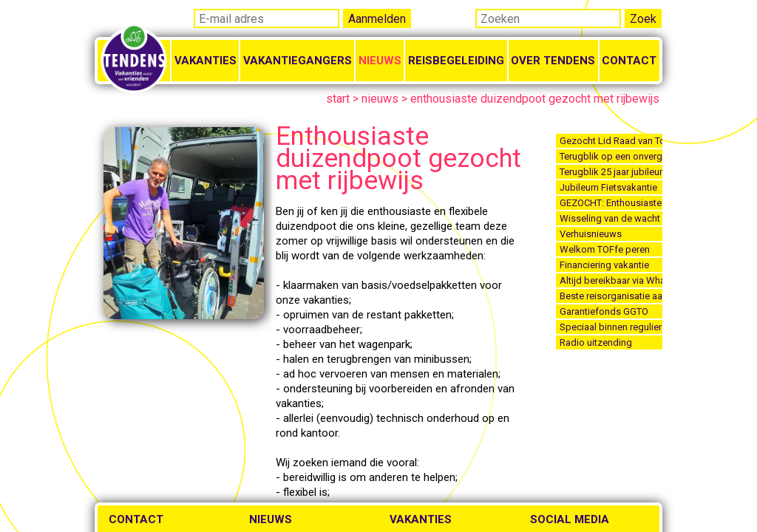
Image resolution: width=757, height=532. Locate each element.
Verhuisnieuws (591, 234)
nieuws (380, 99)
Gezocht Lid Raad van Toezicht (611, 141)
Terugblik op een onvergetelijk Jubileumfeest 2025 (611, 156)
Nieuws (380, 61)
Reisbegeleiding (456, 61)
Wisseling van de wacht (610, 218)
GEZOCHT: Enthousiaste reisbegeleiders (611, 203)
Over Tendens (553, 61)
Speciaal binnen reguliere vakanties (611, 327)
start (338, 99)
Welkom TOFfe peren (605, 249)
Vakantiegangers (298, 61)
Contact (629, 61)
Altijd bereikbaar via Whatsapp (611, 280)
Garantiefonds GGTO (604, 311)
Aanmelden (377, 19)
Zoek (643, 19)
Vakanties (206, 61)
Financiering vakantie (604, 265)
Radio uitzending (596, 342)
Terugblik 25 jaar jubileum (611, 172)
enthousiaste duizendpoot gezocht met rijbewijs (535, 99)
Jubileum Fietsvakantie (608, 187)
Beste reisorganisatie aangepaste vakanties (611, 296)
